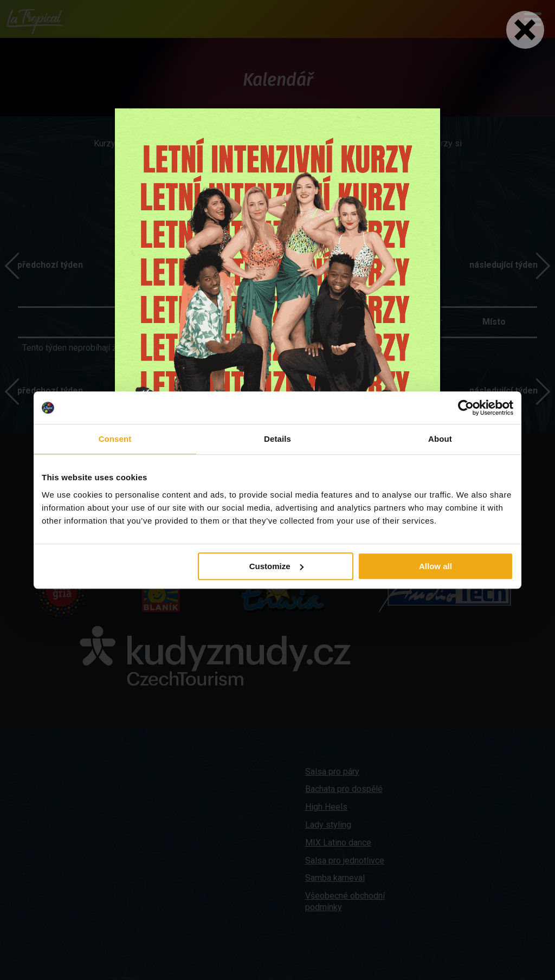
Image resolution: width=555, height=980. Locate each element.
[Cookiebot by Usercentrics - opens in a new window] (466, 408)
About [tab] (440, 439)
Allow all (435, 566)
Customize (276, 566)
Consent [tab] (115, 439)
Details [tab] (277, 439)
